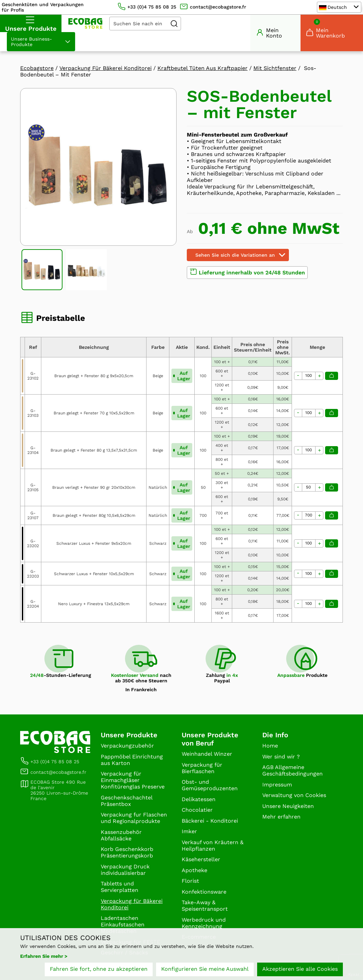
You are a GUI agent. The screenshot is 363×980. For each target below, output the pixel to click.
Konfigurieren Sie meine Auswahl (205, 969)
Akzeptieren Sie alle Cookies (300, 969)
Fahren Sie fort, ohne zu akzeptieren (99, 969)
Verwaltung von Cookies (294, 795)
